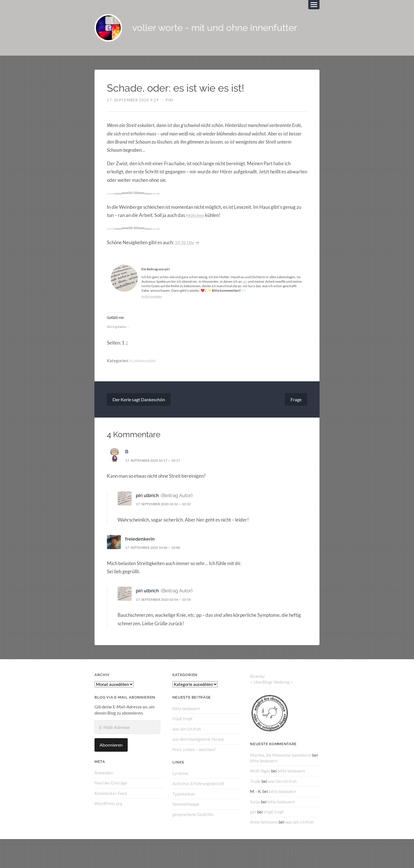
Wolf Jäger (260, 771)
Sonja (255, 802)
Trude (255, 781)
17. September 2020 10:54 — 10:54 (167, 600)
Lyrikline (180, 774)
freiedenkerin (140, 540)
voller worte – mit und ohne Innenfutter (161, 853)
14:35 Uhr (185, 243)
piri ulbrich (148, 496)
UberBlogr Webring (272, 683)
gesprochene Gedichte (193, 814)
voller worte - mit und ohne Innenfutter (221, 28)
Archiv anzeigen (153, 297)
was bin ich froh (187, 729)
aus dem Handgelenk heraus (198, 739)
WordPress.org (108, 804)
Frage (296, 400)
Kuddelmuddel (143, 361)
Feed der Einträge (111, 783)
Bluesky (257, 677)
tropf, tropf (182, 719)
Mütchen (196, 216)
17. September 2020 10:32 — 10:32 (167, 504)
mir (245, 282)
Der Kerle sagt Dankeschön (139, 400)
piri (170, 101)
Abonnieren (111, 745)
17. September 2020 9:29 (133, 101)
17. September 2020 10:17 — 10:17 (156, 461)
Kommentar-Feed (111, 794)
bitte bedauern (186, 709)
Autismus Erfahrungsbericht (198, 784)
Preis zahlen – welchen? (194, 750)
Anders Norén (297, 853)
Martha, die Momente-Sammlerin (281, 756)
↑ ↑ (317, 853)
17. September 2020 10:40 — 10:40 (156, 548)
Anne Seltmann (264, 822)
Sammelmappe (186, 804)
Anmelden (104, 773)
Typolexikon (184, 794)
